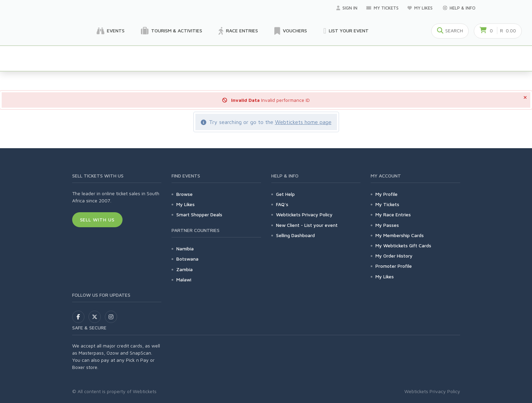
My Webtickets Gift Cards (403, 245)
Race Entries (238, 31)
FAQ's (282, 204)
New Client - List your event (307, 225)
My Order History (394, 256)
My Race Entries (393, 214)
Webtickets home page (303, 122)
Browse (184, 194)
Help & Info (459, 8)
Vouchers (291, 31)
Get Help (285, 194)
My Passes (387, 225)
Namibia (185, 249)
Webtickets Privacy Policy (304, 214)
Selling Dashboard (295, 235)
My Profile (386, 194)
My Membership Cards (400, 235)
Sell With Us (98, 220)
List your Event (346, 31)
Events (111, 31)
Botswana (187, 259)
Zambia (184, 269)
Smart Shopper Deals (199, 214)
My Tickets (382, 8)
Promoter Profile (394, 266)
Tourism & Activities (172, 31)
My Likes (421, 8)
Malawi (184, 280)
